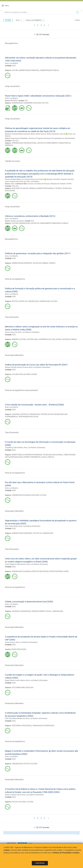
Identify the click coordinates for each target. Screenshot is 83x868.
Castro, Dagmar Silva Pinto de (15, 181)
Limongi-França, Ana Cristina (34, 179)
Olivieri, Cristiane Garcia (13, 795)
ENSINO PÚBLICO (18, 455)
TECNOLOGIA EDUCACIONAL (53, 455)
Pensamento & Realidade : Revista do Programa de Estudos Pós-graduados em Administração (43, 138)
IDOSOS (59, 339)
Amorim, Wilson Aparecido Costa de (53, 134)
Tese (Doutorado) (12, 317)
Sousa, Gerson (10, 642)
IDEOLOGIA (30, 688)
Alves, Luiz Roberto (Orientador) (29, 332)
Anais (12, 184)
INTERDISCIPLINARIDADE (33, 455)
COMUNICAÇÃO (45, 301)
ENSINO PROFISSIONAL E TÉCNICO (50, 188)
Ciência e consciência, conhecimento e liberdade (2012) (30, 216)
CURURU (34, 374)
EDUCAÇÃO (37, 103)
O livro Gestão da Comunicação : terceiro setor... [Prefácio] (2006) (34, 405)
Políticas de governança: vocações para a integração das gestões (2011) (38, 253)
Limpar (77, 20)
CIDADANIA (16, 414)
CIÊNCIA (65, 223)
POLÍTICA (45, 103)
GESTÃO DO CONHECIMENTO (48, 143)
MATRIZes (14, 101)
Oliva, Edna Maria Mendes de (15, 718)
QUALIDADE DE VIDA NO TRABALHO (24, 188)
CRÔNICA (52, 263)
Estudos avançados (17, 221)
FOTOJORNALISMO (18, 688)
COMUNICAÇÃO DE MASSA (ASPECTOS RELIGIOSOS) (30, 571)
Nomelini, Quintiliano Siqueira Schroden (60, 179)
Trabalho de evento (12, 161)
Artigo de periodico (12, 86)
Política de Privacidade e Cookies (66, 853)
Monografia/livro (11, 43)
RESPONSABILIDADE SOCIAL (29, 417)
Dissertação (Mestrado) (14, 355)
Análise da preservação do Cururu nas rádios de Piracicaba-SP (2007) (36, 365)
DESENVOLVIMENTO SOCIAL (42, 611)
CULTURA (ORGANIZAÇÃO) (21, 223)
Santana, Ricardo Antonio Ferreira (16, 367)
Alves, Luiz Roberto (11, 63)
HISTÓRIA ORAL (33, 339)
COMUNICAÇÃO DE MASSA (21, 495)
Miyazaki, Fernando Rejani (14, 134)
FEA (14, 141)
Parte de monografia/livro (15, 279)
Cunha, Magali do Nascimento (15, 564)
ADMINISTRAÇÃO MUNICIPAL (29, 70)
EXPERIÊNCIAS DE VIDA (47, 339)
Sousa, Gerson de (11, 332)
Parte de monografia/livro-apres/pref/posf (21, 390)
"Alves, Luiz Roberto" (35, 21)
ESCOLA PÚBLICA (48, 457)
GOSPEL (66, 571)
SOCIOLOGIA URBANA (41, 263)
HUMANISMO (28, 103)
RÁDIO (28, 374)
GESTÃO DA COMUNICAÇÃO (29, 301)
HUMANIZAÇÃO (17, 103)
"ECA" (19, 21)
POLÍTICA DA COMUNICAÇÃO (43, 533)
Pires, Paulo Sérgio (11, 526)
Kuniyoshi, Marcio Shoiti (32, 134)
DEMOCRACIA (57, 223)
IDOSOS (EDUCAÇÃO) (19, 649)
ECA (14, 66)
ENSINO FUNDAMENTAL (33, 457)
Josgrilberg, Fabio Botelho (14, 448)
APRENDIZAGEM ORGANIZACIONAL (24, 143)
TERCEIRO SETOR (47, 414)
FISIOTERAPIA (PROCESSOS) (22, 726)
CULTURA (15, 70)
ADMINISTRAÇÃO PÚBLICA (50, 70)
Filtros (8, 20)
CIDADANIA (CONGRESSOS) (21, 611)
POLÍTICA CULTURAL (30, 764)
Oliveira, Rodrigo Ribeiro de (14, 179)
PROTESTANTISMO (56, 571)
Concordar (40, 863)
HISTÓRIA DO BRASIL (70, 339)
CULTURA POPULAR (19, 374)
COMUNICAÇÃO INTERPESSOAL (43, 726)
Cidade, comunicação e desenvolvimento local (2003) (29, 602)
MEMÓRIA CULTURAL (19, 339)
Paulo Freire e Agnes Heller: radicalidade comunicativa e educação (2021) (38, 96)
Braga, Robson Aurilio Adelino (15, 680)
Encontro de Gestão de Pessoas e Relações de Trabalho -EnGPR (49, 184)
